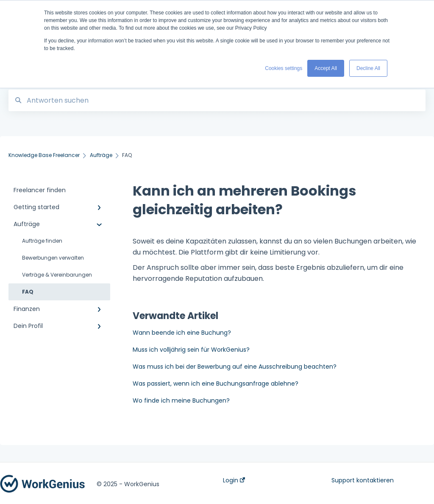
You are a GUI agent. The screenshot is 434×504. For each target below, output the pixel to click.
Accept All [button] (326, 68)
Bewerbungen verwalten (53, 258)
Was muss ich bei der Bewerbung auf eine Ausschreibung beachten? (235, 367)
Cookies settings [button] (284, 68)
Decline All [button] (368, 68)
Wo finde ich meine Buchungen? (181, 400)
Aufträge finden (42, 241)
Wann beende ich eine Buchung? (182, 333)
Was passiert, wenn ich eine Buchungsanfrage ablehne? (216, 384)
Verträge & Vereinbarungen (57, 275)
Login (234, 480)
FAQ (28, 292)
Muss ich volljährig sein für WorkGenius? (191, 350)
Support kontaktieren (363, 480)
